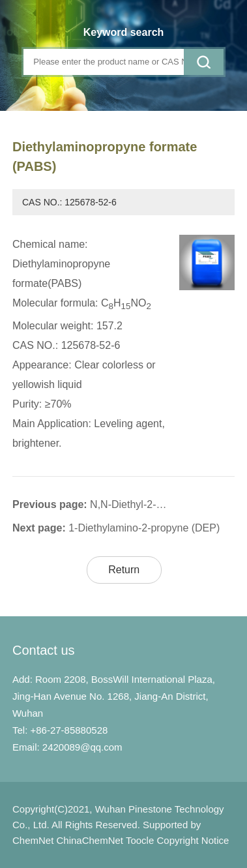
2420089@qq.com (82, 747)
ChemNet (33, 840)
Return (124, 570)
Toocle (140, 840)
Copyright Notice (193, 840)
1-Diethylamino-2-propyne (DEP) (144, 528)
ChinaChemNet (90, 840)
